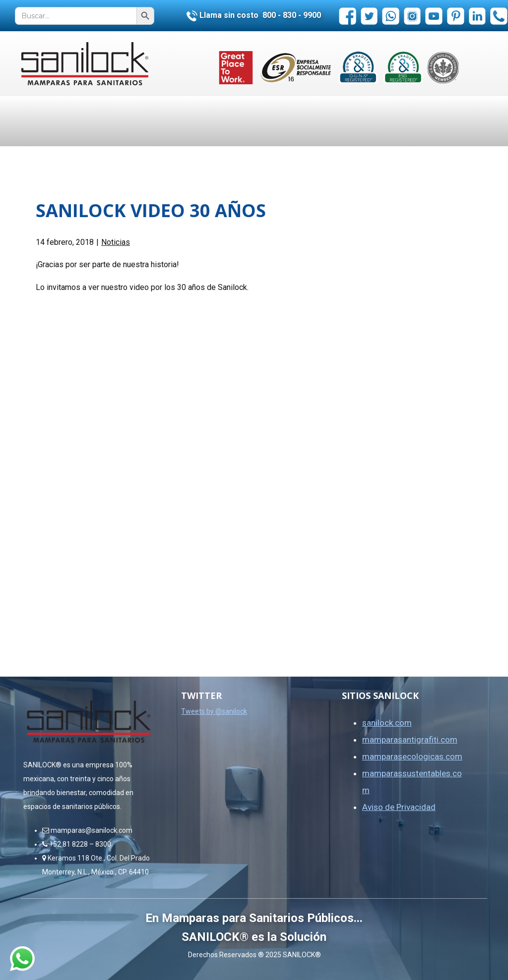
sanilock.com (387, 723)
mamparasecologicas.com (412, 756)
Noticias (116, 242)
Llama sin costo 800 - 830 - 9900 (254, 15)
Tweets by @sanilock (214, 711)
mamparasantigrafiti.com (410, 740)
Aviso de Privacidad (399, 807)
